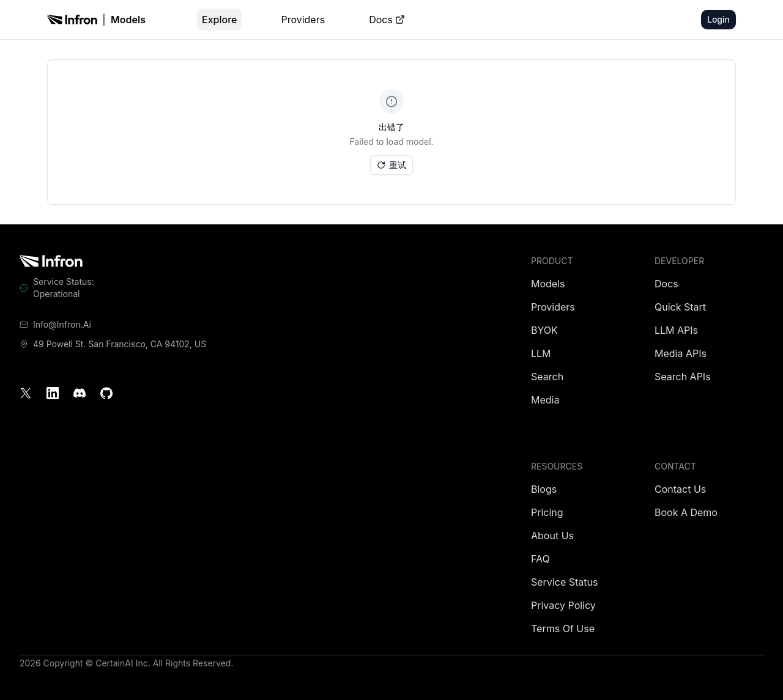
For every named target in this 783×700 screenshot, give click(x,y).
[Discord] (80, 393)
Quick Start (680, 307)
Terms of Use (563, 628)
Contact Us (680, 489)
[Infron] (72, 20)
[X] (26, 393)
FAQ (540, 559)
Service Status (564, 582)
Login (718, 19)
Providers (303, 20)
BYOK (544, 330)
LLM (541, 353)
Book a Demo (686, 512)
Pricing (547, 512)
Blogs (544, 489)
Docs (387, 20)
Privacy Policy (563, 605)
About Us (552, 536)
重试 (391, 165)
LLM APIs (676, 330)
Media (545, 400)
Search (547, 377)
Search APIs (683, 377)
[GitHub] (106, 393)
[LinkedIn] (53, 393)
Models (128, 20)
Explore (219, 20)
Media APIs (681, 353)
